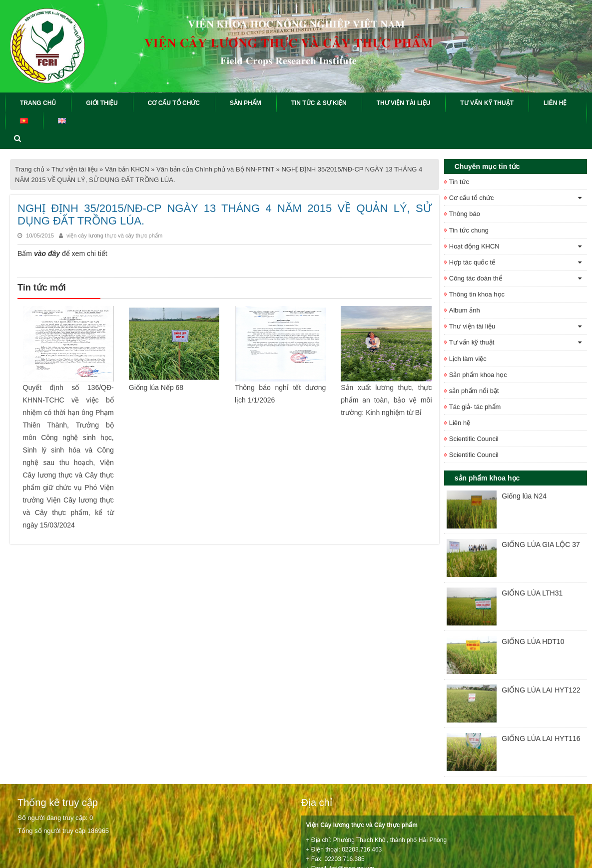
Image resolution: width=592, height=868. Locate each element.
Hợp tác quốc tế (472, 262)
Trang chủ (30, 169)
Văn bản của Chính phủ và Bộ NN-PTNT (215, 169)
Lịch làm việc (468, 359)
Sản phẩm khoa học (478, 375)
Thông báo (465, 214)
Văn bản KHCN (127, 169)
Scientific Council (474, 439)
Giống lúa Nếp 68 (156, 387)
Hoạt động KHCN (474, 246)
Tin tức (459, 182)
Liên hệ (460, 423)
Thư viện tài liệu (74, 169)
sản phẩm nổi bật (474, 391)
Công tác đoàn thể (476, 278)
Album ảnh (465, 310)
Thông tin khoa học (477, 294)
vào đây (46, 253)
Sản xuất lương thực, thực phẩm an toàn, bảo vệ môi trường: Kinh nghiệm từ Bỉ (386, 399)
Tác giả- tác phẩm (475, 407)
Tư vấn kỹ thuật (472, 342)
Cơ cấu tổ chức (472, 198)
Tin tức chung (469, 230)
